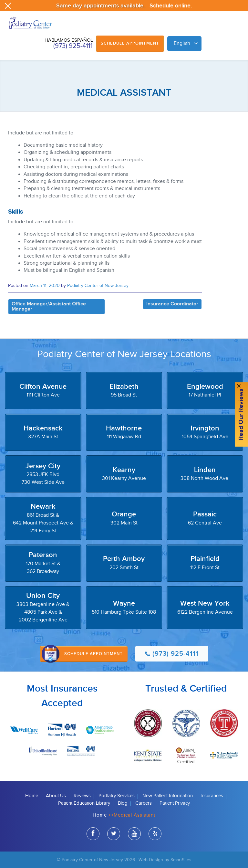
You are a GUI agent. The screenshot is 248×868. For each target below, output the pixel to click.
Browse (237, 30)
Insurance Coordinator (172, 304)
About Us (56, 796)
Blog (123, 803)
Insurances (212, 796)
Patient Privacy (175, 803)
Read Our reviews (241, 415)
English (182, 43)
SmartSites (181, 860)
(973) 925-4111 (73, 46)
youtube (134, 835)
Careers (144, 803)
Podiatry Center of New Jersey (98, 286)
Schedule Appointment (130, 43)
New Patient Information (168, 796)
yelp (155, 835)
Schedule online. (171, 6)
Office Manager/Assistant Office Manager (49, 307)
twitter (114, 835)
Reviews (82, 796)
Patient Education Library (84, 803)
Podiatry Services (117, 796)
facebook (93, 835)
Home (32, 796)
